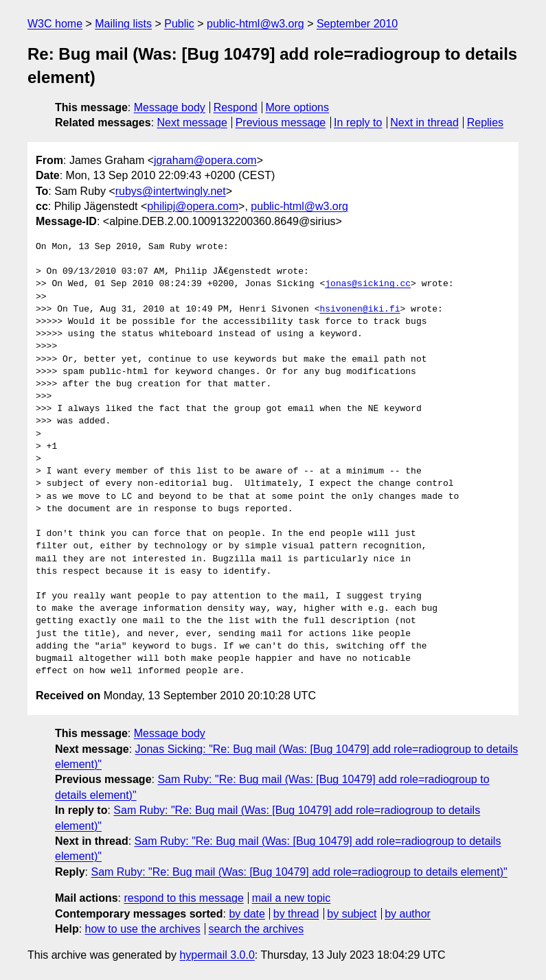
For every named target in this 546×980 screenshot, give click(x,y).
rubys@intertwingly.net (171, 191)
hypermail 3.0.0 (217, 955)
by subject (352, 914)
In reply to (358, 122)
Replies (485, 122)
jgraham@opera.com (205, 160)
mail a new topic (292, 898)
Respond (236, 107)
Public (179, 24)
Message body (170, 107)
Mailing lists (123, 24)
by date (247, 914)
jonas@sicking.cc (368, 284)
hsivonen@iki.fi (360, 310)
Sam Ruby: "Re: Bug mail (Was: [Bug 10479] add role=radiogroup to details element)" (299, 872)
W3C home (55, 24)
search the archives (257, 929)
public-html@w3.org (255, 24)
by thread (296, 914)
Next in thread (424, 122)
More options (298, 107)
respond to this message (183, 898)
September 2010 (357, 24)
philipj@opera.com (193, 206)
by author (408, 914)
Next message (192, 122)
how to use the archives (143, 929)
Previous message (281, 122)
